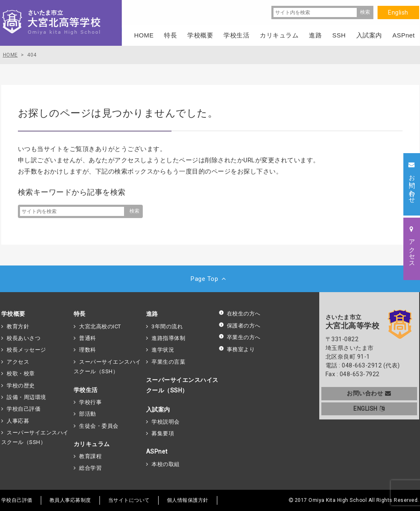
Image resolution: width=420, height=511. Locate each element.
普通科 (88, 338)
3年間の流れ (167, 326)
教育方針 (18, 326)
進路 (152, 314)
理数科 (88, 350)
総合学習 (90, 468)
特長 (80, 314)
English (398, 12)
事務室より (237, 349)
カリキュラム (92, 444)
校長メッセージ (26, 350)
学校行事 (90, 402)
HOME (144, 35)
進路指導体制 (168, 338)
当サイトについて (129, 500)
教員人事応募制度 (70, 500)
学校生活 (86, 390)
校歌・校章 (21, 373)
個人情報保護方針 (188, 500)
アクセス (18, 362)
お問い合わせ (369, 393)
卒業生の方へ (240, 337)
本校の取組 (166, 464)
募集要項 (163, 433)
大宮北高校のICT (100, 326)
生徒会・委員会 (99, 426)
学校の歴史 (21, 386)
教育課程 (90, 456)
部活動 (88, 414)
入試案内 (158, 409)
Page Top (210, 279)
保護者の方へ (240, 326)
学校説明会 (166, 422)
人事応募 (18, 421)
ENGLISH (369, 409)
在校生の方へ (240, 314)
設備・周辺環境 (26, 397)
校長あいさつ (24, 338)
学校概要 (13, 314)
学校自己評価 (24, 409)
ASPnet (157, 451)
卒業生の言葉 (168, 362)
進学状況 (163, 350)
